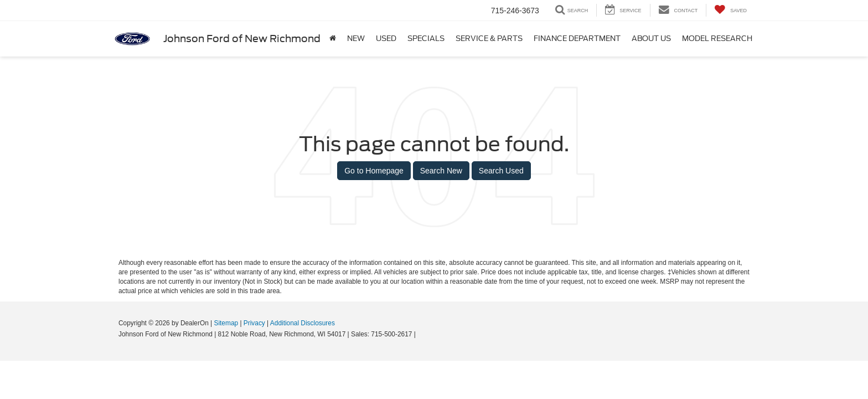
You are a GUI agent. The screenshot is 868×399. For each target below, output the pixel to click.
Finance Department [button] (577, 39)
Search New (441, 171)
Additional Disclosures (303, 323)
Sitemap (226, 323)
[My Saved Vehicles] (730, 10)
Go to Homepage (374, 171)
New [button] (356, 39)
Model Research (717, 39)
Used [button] (386, 39)
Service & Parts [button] (489, 39)
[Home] (333, 39)
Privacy (254, 323)
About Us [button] (651, 39)
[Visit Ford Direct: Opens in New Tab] (420, 334)
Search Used (501, 171)
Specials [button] (426, 39)
